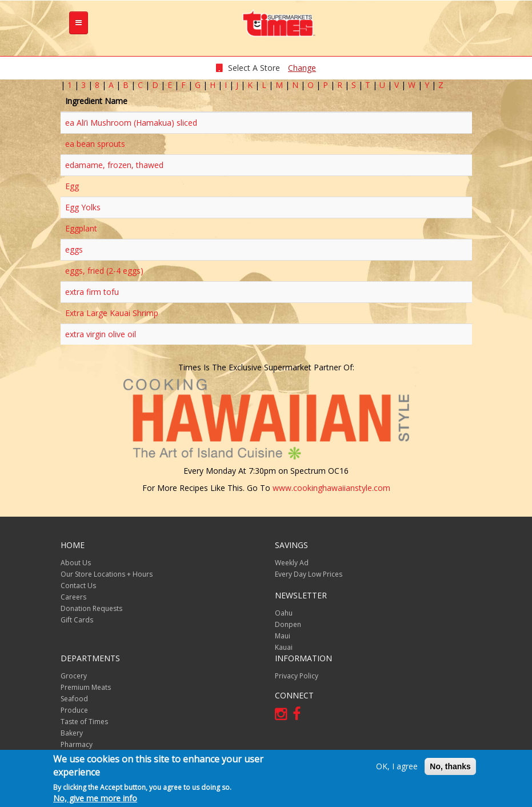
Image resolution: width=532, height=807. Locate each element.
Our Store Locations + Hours (107, 574)
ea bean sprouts (95, 144)
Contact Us (78, 586)
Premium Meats (86, 687)
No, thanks (450, 766)
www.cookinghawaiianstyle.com (331, 488)
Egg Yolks (83, 207)
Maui (283, 636)
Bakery (72, 733)
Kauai (284, 647)
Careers (73, 597)
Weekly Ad (292, 563)
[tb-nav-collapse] (79, 23)
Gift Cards (77, 620)
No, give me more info (95, 798)
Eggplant (81, 228)
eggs (74, 249)
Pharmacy (77, 744)
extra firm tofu (92, 292)
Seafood (74, 699)
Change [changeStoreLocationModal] (302, 68)
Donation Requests (91, 608)
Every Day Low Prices (309, 574)
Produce (74, 710)
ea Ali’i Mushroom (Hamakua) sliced (131, 123)
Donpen (288, 624)
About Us (76, 563)
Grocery (74, 676)
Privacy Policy (297, 676)
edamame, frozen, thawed (114, 165)
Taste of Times (84, 722)
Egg (72, 186)
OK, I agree (397, 766)
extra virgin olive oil (101, 334)
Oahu (284, 613)
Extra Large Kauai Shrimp (112, 313)
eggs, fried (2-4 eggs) (104, 271)
